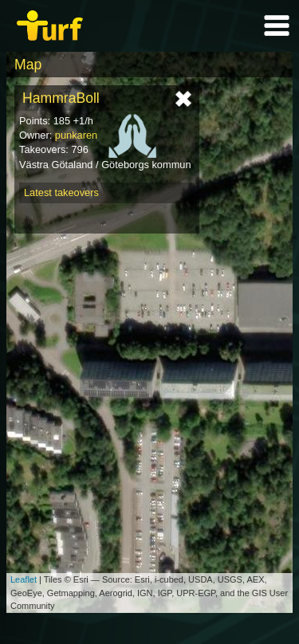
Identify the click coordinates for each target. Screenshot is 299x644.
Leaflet (24, 579)
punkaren (76, 135)
